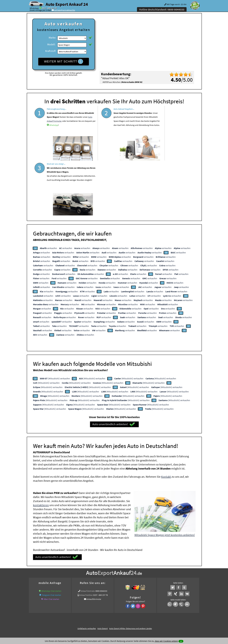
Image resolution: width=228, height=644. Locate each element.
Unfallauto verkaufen (87, 572)
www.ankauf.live (85, 582)
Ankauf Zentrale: (88, 535)
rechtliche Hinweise (112, 615)
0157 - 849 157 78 (49, 8)
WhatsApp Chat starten (51, 535)
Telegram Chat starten (51, 539)
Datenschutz (97, 615)
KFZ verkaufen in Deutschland (45, 582)
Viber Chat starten (51, 543)
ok (181, 641)
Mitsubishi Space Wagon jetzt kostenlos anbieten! (165, 479)
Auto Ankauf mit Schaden (105, 582)
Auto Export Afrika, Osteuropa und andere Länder (131, 572)
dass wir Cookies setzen (166, 641)
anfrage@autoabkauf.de (65, 10)
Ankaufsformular (94, 543)
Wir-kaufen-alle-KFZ (155, 586)
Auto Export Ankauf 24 (67, 4)
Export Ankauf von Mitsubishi (132, 586)
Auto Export (103, 572)
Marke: (52, 38)
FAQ (135, 615)
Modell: (51, 44)
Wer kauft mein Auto (68, 582)
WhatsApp (65, 139)
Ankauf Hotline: (86, 539)
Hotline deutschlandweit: (162, 10)
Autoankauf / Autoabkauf (146, 582)
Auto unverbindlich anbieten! (114, 368)
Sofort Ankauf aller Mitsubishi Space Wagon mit (98, 586)
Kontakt (166, 420)
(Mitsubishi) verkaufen (55, 322)
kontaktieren (41, 449)
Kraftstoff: (51, 51)
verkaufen (48, 192)
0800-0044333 (101, 535)
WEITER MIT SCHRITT (64, 61)
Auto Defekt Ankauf (125, 582)
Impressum (127, 615)
